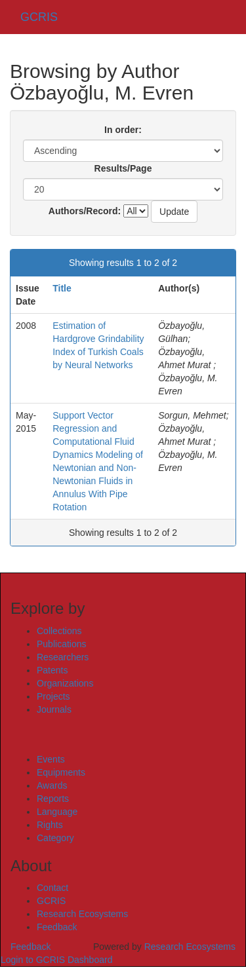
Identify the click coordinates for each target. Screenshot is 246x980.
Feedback (57, 927)
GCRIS (51, 901)
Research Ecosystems (82, 914)
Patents (52, 670)
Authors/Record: (85, 211)
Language (57, 812)
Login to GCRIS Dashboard (56, 960)
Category (55, 838)
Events (51, 759)
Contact (52, 888)
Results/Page (123, 168)
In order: (123, 130)
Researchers (63, 657)
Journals (54, 709)
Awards (52, 785)
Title (62, 288)
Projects (53, 696)
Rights (50, 825)
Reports (53, 799)
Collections (59, 631)
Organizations (65, 683)
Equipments (61, 772)
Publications (62, 644)
